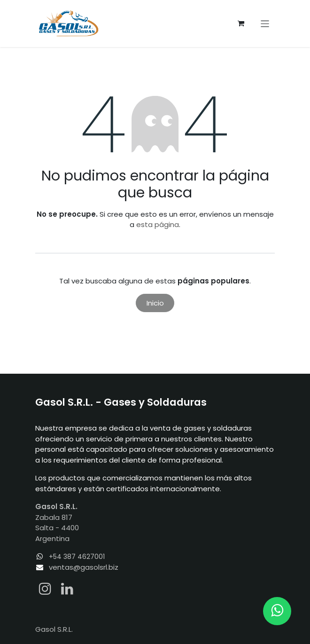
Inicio (155, 303)
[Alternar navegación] (265, 23)
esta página (158, 224)
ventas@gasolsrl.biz (84, 567)
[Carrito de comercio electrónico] (241, 24)
